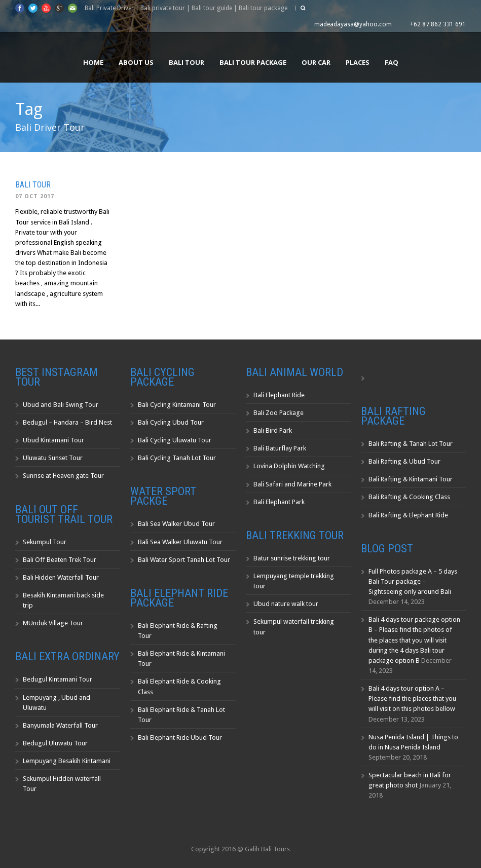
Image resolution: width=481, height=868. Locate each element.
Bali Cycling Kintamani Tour (177, 405)
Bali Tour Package (253, 62)
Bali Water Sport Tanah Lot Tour (184, 560)
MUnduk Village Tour (53, 623)
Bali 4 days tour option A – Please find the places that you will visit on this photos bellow (412, 699)
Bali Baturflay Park (280, 448)
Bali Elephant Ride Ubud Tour (180, 738)
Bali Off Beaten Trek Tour (60, 560)
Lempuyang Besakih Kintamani (67, 761)
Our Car (316, 62)
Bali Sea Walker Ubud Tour (176, 524)
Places (358, 62)
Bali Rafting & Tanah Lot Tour (411, 444)
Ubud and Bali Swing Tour (61, 405)
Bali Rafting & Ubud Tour (404, 461)
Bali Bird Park (273, 430)
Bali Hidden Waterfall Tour (61, 577)
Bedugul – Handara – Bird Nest (67, 422)
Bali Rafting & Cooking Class (409, 497)
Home (93, 62)
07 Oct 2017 (35, 196)
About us (136, 62)
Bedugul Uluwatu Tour (55, 743)
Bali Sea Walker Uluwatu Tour (180, 542)
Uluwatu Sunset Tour (53, 458)
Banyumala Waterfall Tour (60, 725)
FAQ (392, 62)
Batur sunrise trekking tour (292, 558)
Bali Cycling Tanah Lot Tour (177, 458)
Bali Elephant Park (279, 502)
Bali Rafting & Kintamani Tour (411, 479)
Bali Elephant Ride (279, 395)
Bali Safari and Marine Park (292, 484)
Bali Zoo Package (279, 413)
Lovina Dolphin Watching (289, 466)
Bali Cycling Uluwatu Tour (175, 440)
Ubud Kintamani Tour (53, 440)
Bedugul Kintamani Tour (58, 679)
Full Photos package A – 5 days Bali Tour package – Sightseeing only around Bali (413, 581)
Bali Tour (187, 62)
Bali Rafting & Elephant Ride (408, 515)
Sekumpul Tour (45, 542)
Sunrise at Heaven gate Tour (63, 476)
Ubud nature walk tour (286, 604)
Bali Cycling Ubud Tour (171, 422)
